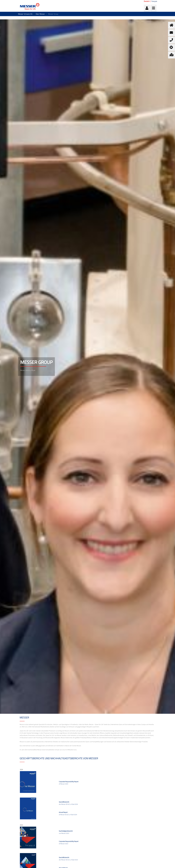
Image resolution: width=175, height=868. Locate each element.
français (154, 1)
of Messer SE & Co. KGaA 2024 (68, 814)
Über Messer (40, 14)
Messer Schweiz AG (25, 14)
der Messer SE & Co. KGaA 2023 (68, 859)
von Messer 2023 (66, 832)
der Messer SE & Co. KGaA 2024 (68, 803)
